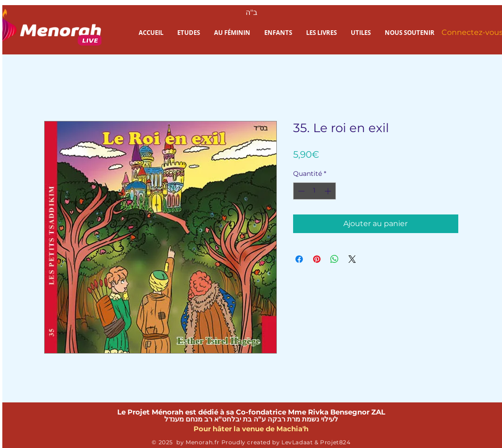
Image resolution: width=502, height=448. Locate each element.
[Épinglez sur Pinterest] (317, 259)
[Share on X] (352, 259)
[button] (189, 33)
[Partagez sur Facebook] (299, 259)
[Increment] (329, 191)
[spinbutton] (315, 191)
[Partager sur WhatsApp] (335, 259)
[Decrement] (300, 191)
